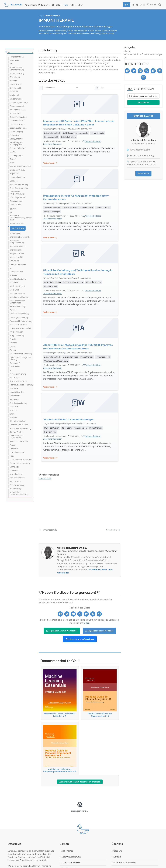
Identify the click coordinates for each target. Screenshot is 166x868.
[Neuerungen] (113, 530)
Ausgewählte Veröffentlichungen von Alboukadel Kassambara (70, 424)
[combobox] (160, 5)
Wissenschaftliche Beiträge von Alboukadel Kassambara (67, 129)
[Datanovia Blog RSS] (148, 5)
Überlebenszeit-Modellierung (56, 361)
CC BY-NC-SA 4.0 (45, 479)
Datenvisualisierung (70, 857)
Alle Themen (67, 851)
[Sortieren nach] (61, 88)
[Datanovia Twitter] (134, 5)
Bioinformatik (50, 432)
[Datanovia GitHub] (141, 5)
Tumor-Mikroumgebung (73, 282)
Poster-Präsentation (53, 282)
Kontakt (116, 857)
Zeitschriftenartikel (52, 133)
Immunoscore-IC (51, 137)
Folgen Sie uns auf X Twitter (99, 631)
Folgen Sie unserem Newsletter (62, 631)
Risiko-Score (67, 428)
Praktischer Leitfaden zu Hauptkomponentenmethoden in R (60, 749)
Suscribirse (143, 102)
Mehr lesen (143, 174)
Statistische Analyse (70, 863)
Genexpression (80, 428)
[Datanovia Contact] (144, 5)
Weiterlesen (50, 163)
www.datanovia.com (140, 150)
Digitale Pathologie (68, 137)
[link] (44, 5)
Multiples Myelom (52, 428)
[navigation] (32, 52)
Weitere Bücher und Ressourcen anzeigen (80, 782)
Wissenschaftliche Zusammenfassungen (69, 419)
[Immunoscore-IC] (48, 530)
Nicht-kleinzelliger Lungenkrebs (75, 133)
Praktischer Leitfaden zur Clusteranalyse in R (100, 693)
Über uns (117, 851)
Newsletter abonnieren (124, 863)
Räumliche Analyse (94, 282)
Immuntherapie (52, 16)
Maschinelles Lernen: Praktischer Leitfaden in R (60, 693)
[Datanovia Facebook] (137, 5)
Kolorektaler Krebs (70, 208)
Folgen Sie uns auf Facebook (80, 639)
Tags (41, 16)
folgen (87, 623)
